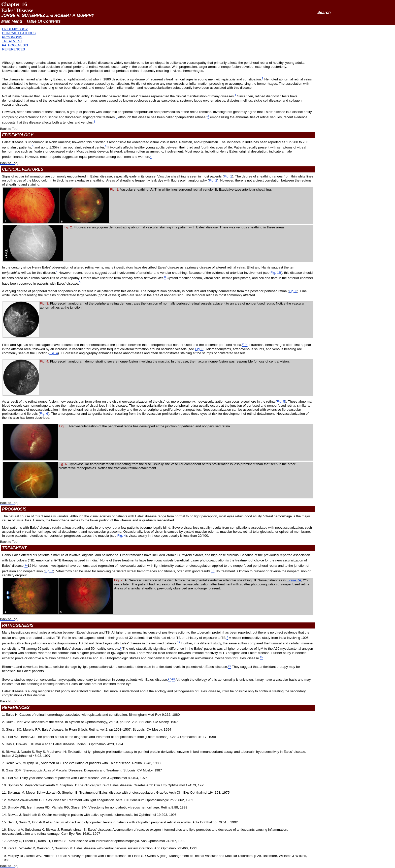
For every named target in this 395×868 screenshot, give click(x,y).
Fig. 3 (293, 291)
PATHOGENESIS (15, 45)
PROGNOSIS (12, 37)
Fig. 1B (276, 273)
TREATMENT (12, 41)
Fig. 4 (54, 353)
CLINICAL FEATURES (19, 33)
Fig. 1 (228, 176)
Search (324, 12)
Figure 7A (294, 580)
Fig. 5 (281, 401)
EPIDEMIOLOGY (15, 29)
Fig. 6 (44, 414)
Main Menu (12, 21)
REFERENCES (13, 49)
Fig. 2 (213, 180)
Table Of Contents (43, 21)
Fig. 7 (49, 571)
